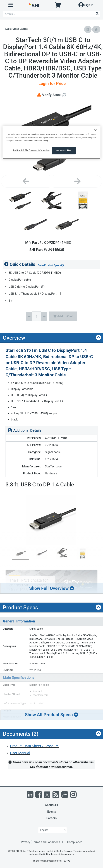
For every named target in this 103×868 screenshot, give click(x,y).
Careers (51, 818)
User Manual (20, 753)
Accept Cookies (64, 150)
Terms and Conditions (46, 842)
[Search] (97, 14)
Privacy (26, 842)
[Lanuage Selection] (52, 830)
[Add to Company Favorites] (88, 29)
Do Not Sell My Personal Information (31, 150)
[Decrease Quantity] (29, 317)
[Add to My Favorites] (96, 29)
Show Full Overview (52, 588)
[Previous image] (26, 181)
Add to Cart (63, 316)
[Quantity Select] (37, 316)
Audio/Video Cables (16, 29)
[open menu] (11, 5)
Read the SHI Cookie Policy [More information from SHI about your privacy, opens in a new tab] (36, 141)
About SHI (51, 805)
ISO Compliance (72, 842)
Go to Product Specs (51, 265)
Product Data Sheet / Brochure (34, 746)
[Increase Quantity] (44, 317)
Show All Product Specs (52, 715)
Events (52, 812)
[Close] (95, 130)
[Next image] (77, 181)
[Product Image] (20, 200)
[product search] (51, 14)
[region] (51, 142)
